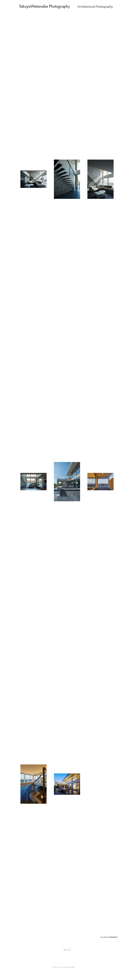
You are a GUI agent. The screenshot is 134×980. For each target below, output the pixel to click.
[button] (109, 937)
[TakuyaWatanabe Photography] (44, 6)
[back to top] (67, 950)
